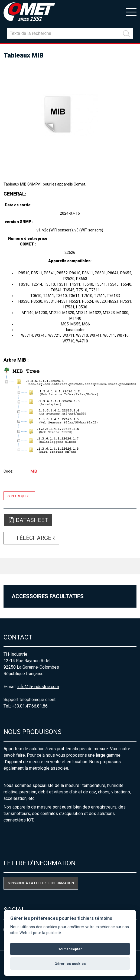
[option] (70, 115)
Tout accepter (70, 949)
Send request (19, 496)
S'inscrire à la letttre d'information (41, 883)
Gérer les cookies (70, 964)
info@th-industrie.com (38, 687)
